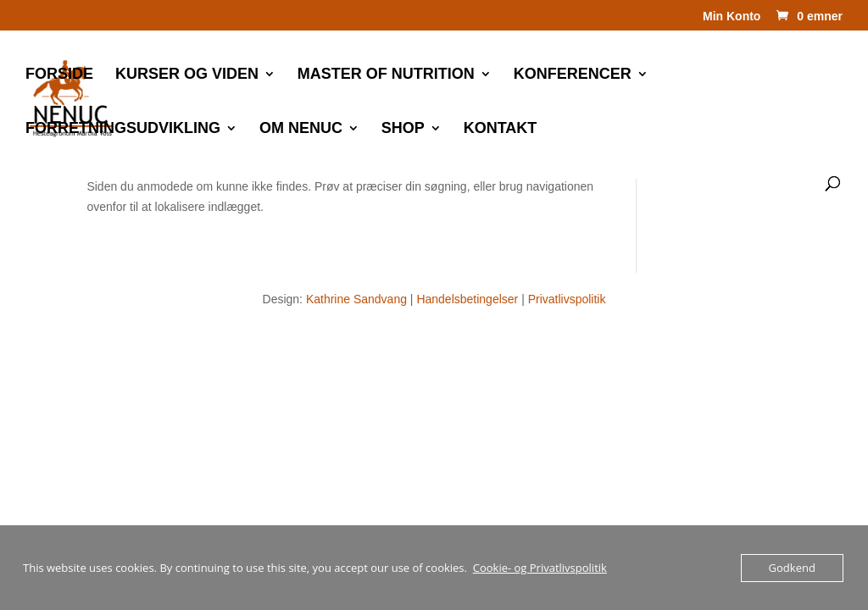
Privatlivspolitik (567, 299)
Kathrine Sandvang (356, 299)
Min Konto (732, 17)
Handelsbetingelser (467, 299)
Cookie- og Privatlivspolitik (540, 568)
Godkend (792, 568)
